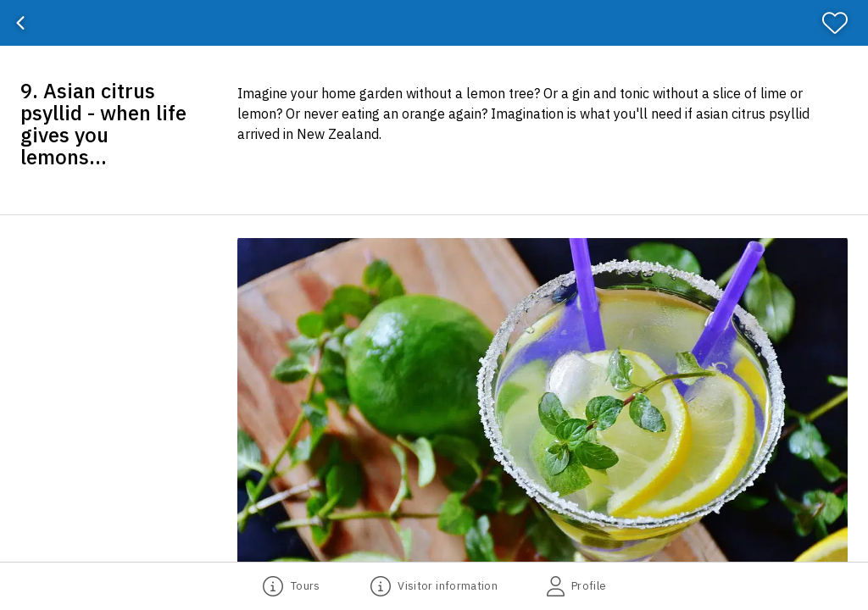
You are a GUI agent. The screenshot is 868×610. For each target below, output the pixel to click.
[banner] (434, 23)
